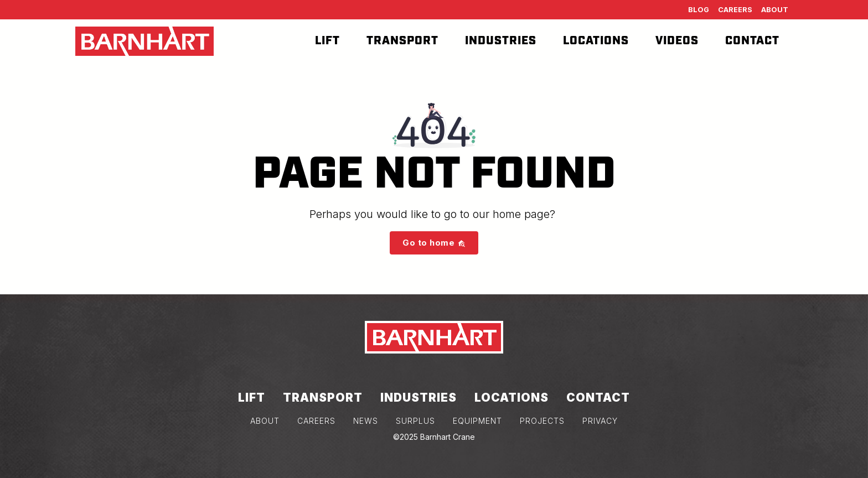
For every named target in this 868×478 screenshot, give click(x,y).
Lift (327, 41)
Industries (501, 41)
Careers (735, 10)
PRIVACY (600, 421)
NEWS (366, 421)
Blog (699, 10)
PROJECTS (542, 421)
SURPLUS (415, 421)
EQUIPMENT (477, 421)
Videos (677, 41)
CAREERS (316, 421)
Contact (752, 41)
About (775, 10)
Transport (402, 41)
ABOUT (265, 421)
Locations (596, 41)
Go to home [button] (434, 243)
